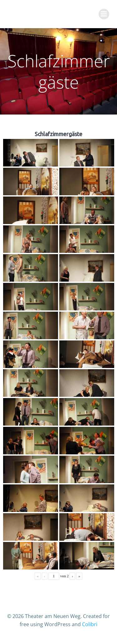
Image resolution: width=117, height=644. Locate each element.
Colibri (90, 624)
